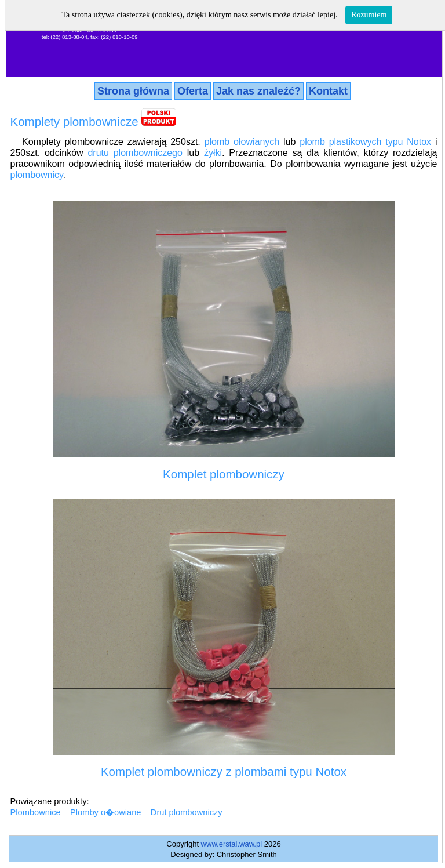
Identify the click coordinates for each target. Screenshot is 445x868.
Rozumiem (369, 15)
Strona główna (133, 91)
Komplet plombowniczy (224, 474)
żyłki (213, 153)
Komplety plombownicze (74, 121)
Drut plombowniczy (187, 812)
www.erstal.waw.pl (231, 844)
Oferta (193, 91)
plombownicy (37, 175)
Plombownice (36, 812)
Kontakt (328, 91)
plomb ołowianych (242, 142)
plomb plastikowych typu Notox (365, 142)
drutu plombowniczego (135, 153)
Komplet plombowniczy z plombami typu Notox (224, 771)
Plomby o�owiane (106, 812)
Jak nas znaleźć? (258, 91)
